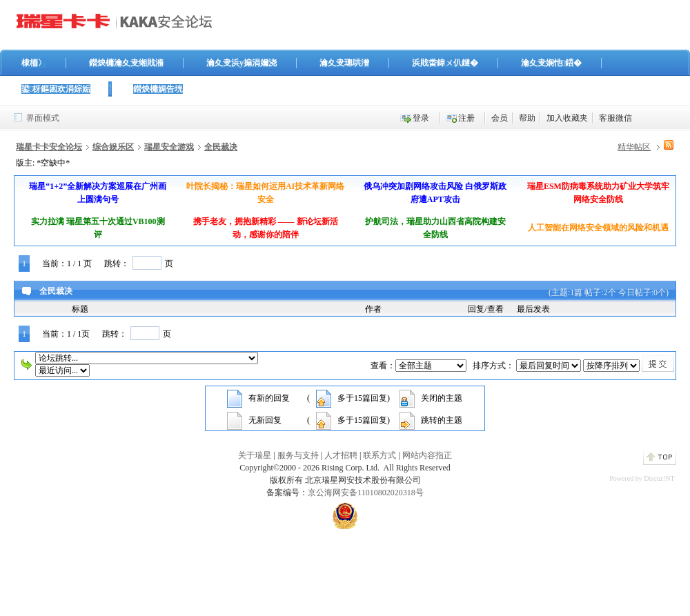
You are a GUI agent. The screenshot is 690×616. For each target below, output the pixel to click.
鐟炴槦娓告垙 (158, 89)
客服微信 (615, 118)
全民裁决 (221, 147)
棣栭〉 (34, 63)
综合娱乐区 (113, 147)
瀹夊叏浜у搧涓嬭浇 (241, 63)
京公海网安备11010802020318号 (366, 493)
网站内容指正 (427, 455)
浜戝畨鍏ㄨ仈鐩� (445, 63)
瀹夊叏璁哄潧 (344, 63)
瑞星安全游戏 (169, 147)
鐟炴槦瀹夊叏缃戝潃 (126, 63)
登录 (421, 118)
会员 (500, 118)
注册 (466, 118)
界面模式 (43, 118)
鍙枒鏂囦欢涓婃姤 (56, 89)
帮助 (527, 118)
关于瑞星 (255, 455)
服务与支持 (298, 455)
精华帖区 (634, 147)
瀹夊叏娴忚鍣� (551, 63)
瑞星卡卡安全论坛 (49, 147)
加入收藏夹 (567, 118)
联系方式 (379, 455)
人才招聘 (341, 455)
